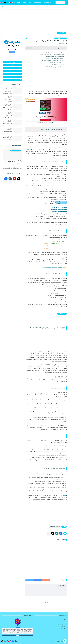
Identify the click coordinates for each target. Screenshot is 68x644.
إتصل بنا (24, 2)
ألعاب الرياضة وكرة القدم (60, 38)
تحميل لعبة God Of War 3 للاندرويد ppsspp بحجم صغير (7, 92)
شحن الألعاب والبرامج (16, 80)
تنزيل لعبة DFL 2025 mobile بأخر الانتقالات (55, 59)
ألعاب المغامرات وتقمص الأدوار (14, 71)
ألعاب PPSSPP (18, 74)
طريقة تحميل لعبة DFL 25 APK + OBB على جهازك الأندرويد (52, 54)
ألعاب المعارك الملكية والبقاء (15, 68)
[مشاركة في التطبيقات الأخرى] (49, 533)
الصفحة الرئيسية (61, 620)
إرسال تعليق (61, 586)
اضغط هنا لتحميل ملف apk (59, 208)
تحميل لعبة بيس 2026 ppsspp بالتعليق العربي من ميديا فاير (8, 116)
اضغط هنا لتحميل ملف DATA (59, 209)
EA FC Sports (33, 150)
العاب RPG (39, 7)
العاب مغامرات (56, 7)
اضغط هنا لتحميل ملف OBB (59, 211)
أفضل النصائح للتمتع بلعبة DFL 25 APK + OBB (54, 67)
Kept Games (53, 641)
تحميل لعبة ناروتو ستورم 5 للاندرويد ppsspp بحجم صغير (7, 131)
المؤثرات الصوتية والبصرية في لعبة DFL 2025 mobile (53, 61)
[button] (61, 533)
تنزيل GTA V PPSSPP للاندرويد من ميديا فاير (7, 139)
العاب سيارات (32, 7)
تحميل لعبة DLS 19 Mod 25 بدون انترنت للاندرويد (8, 100)
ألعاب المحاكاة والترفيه (16, 65)
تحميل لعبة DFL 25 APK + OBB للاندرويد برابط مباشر (53, 52)
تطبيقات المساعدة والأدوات (15, 77)
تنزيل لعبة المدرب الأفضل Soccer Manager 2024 (52, 267)
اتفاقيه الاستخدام (38, 2)
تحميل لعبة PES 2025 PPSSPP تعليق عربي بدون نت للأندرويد (8, 108)
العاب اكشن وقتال (47, 7)
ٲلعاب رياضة (64, 7)
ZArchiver (55, 179)
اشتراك (12, 52)
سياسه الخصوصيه (47, 2)
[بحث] (2, 7)
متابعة (18, 635)
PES (28, 150)
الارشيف (18, 2)
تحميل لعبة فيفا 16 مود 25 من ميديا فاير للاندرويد (7, 124)
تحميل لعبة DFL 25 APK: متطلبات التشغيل (55, 56)
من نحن (30, 2)
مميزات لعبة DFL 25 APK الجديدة (57, 63)
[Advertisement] (34, 21)
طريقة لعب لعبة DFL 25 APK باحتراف (56, 65)
